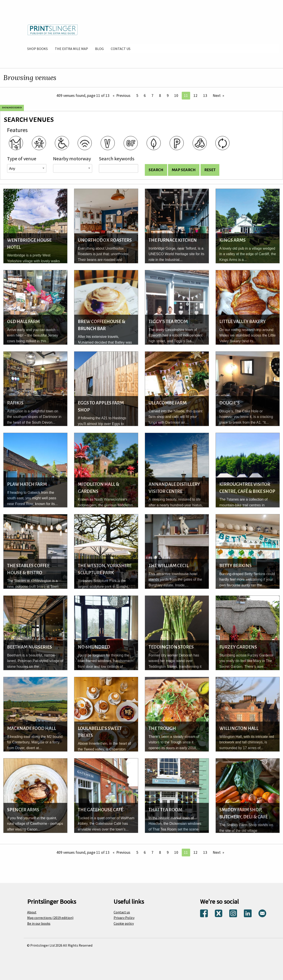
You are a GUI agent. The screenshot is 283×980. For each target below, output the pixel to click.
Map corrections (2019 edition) (50, 918)
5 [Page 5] (137, 96)
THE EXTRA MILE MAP (71, 49)
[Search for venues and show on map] (184, 170)
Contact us (122, 912)
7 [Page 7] (152, 96)
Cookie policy (124, 923)
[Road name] (73, 168)
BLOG (99, 49)
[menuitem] (37, 49)
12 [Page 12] (195, 96)
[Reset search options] (210, 170)
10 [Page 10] (176, 96)
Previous (123, 96)
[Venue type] (27, 168)
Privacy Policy (124, 918)
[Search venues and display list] (156, 170)
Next (217, 96)
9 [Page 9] (168, 96)
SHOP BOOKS (37, 49)
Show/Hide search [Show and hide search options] (12, 108)
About (32, 912)
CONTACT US (121, 49)
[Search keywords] (119, 168)
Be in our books (39, 923)
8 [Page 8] (160, 96)
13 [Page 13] (205, 96)
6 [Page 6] (145, 96)
